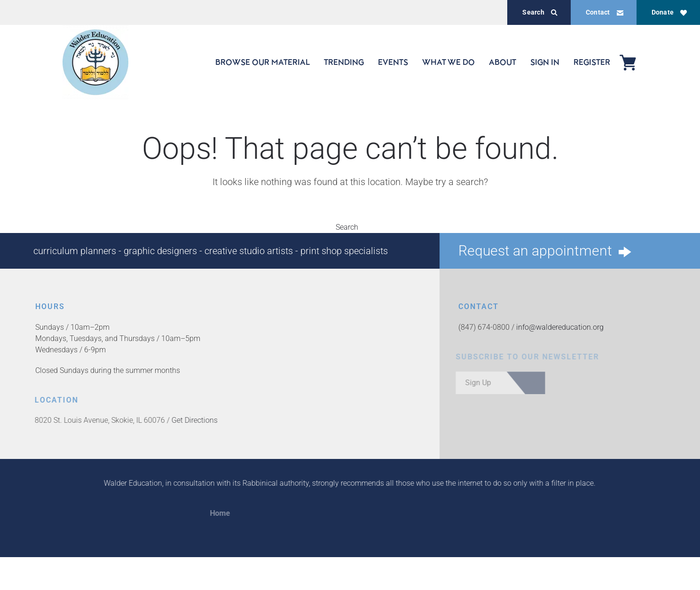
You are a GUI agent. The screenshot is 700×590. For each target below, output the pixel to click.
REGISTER (592, 62)
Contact (605, 12)
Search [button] (350, 227)
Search (540, 12)
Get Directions (192, 420)
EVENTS (393, 62)
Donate (669, 12)
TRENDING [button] (344, 62)
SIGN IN (545, 62)
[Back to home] (95, 62)
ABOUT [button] (503, 62)
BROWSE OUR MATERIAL (263, 62)
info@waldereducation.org (560, 327)
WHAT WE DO (448, 62)
